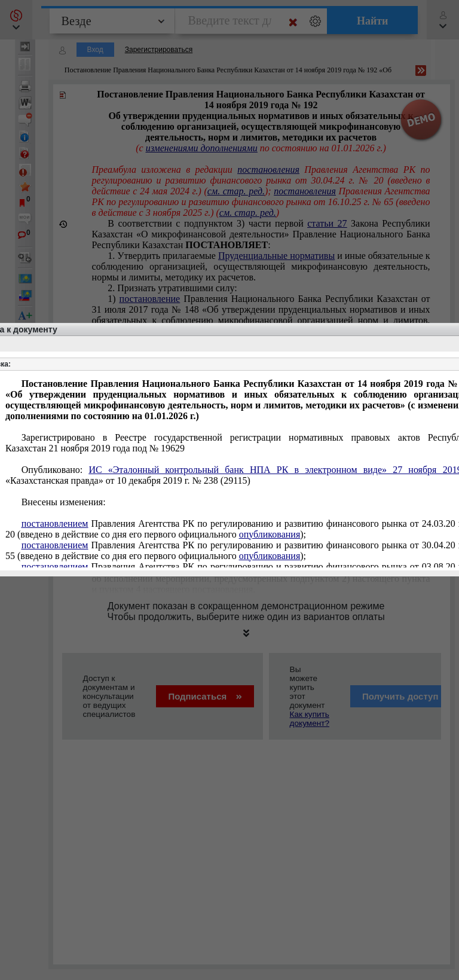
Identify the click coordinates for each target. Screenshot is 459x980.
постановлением (55, 523)
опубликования (270, 534)
